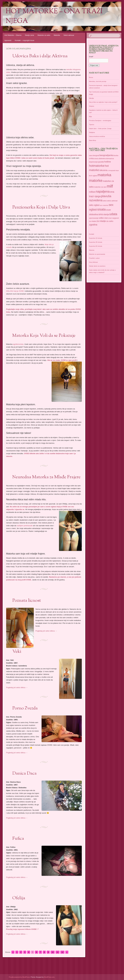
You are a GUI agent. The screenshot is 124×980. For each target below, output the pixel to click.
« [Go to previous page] (13, 952)
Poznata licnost (27, 601)
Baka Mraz (93, 140)
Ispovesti (8, 40)
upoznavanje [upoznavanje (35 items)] (94, 218)
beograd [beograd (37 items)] (96, 156)
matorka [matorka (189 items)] (104, 175)
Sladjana (92, 132)
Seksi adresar (69, 35)
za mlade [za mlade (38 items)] (92, 221)
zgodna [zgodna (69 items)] (93, 225)
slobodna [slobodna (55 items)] (94, 214)
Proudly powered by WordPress (19, 977)
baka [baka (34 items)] (91, 155)
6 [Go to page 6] (36, 952)
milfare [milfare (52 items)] (92, 192)
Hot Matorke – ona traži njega (54, 16)
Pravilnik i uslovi (94, 258)
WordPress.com (49, 977)
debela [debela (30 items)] (96, 159)
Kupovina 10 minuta (96, 238)
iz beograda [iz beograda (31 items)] (111, 170)
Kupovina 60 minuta (96, 246)
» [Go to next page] (67, 952)
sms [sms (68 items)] (101, 214)
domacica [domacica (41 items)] (110, 159)
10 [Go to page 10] (53, 952)
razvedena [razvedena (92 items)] (96, 200)
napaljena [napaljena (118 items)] (103, 191)
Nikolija (91, 98)
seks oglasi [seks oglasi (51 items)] (94, 205)
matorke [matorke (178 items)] (96, 181)
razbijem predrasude (25, 526)
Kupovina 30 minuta (96, 242)
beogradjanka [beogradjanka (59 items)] (106, 155)
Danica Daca (24, 774)
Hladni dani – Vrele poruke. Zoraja (100, 129)
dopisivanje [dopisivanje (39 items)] (93, 162)
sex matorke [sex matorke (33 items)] (104, 205)
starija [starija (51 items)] (106, 214)
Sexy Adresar (93, 262)
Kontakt (91, 234)
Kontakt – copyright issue (24, 40)
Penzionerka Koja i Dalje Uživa (41, 207)
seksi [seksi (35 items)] (105, 201)
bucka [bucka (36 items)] (116, 156)
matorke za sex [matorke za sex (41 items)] (100, 187)
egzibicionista (18, 344)
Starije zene (29, 35)
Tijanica (92, 125)
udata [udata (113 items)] (113, 214)
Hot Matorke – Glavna (13, 35)
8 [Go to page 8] (44, 952)
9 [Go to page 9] (48, 952)
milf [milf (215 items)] (110, 186)
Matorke (57, 35)
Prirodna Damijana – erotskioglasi (100, 121)
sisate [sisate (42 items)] (108, 210)
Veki (17, 652)
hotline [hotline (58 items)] (108, 162)
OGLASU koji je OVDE (15, 291)
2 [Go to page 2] (21, 952)
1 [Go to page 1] (17, 952)
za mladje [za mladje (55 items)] (101, 221)
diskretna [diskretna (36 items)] (102, 159)
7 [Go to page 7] (40, 952)
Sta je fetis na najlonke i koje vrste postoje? (103, 102)
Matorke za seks (44, 35)
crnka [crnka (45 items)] (91, 158)
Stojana (91, 106)
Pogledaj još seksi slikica (46, 631)
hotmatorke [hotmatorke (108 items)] (97, 166)
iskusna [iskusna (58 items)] (103, 170)
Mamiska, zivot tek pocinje (98, 81)
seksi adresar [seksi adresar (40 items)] (112, 201)
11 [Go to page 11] (58, 952)
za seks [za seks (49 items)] (110, 221)
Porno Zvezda (25, 708)
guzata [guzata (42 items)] (101, 162)
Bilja (90, 117)
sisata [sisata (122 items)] (101, 209)
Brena (91, 77)
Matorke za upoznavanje (97, 254)
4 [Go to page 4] (29, 952)
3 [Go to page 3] (25, 952)
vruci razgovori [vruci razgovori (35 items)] (113, 218)
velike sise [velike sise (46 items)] (103, 218)
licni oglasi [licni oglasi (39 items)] (93, 176)
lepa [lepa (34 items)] (117, 170)
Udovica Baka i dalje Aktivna (40, 56)
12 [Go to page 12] (62, 952)
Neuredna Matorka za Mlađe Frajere (46, 477)
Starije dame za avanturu (97, 266)
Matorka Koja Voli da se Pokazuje (44, 336)
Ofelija (19, 898)
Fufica (18, 839)
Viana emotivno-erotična (97, 136)
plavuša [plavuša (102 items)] (106, 196)
